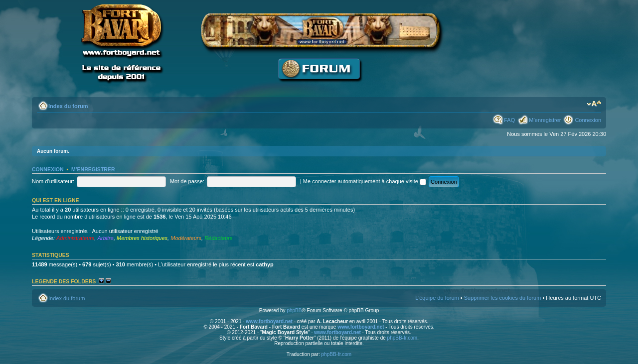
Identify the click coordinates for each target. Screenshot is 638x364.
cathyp (264, 264)
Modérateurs (186, 238)
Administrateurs (75, 238)
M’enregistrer (545, 120)
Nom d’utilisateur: (53, 181)
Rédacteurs (218, 238)
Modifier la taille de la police (594, 104)
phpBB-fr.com (402, 338)
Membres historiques (142, 238)
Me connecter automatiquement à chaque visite (365, 181)
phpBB (294, 310)
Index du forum (68, 106)
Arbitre (105, 238)
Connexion (588, 120)
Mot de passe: (187, 181)
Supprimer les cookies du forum (503, 298)
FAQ (509, 120)
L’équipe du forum (437, 298)
